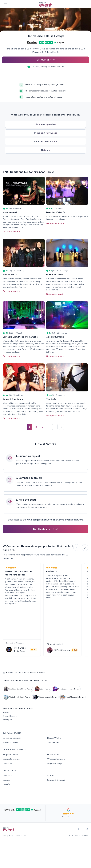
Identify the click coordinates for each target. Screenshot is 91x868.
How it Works (54, 744)
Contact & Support (56, 786)
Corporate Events (11, 765)
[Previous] (77, 548)
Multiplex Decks (55, 275)
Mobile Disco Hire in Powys (66, 695)
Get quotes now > (12, 232)
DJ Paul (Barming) (59, 653)
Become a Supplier (12, 744)
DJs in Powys (42, 695)
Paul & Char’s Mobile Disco (20, 653)
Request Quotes (11, 761)
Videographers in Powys (45, 703)
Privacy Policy (8, 842)
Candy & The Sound (13, 399)
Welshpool (8, 725)
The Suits (51, 399)
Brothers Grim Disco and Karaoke (20, 337)
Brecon (6, 719)
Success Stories (10, 748)
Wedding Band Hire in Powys (18, 695)
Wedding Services (56, 765)
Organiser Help (54, 769)
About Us (7, 782)
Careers (6, 786)
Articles (51, 782)
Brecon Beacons (10, 722)
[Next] (85, 548)
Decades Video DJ (56, 212)
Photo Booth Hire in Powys (17, 703)
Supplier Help (54, 748)
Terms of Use (21, 842)
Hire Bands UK (10, 275)
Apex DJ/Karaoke (55, 337)
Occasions (8, 769)
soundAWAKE (10, 212)
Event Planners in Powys (72, 703)
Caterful (7, 790)
